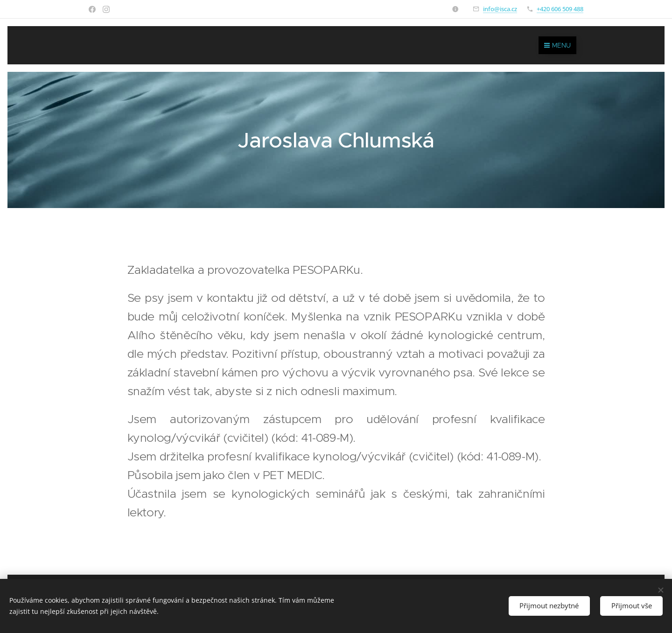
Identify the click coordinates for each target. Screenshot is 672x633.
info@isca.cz (500, 9)
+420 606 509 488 (560, 9)
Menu (557, 45)
